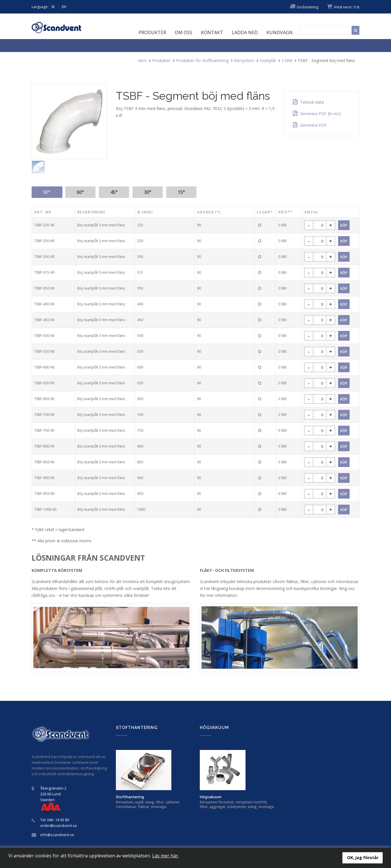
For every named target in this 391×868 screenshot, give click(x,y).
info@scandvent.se (57, 835)
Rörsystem (244, 60)
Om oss (184, 32)
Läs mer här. (165, 856)
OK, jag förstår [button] (363, 858)
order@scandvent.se (59, 825)
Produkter (152, 32)
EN (64, 7)
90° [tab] (47, 192)
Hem (142, 60)
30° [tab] (148, 192)
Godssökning (304, 7)
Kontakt (212, 32)
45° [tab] (114, 192)
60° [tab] (80, 192)
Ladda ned (245, 32)
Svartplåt (268, 60)
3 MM (287, 60)
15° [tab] (181, 192)
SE (53, 7)
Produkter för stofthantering (202, 60)
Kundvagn (280, 32)
